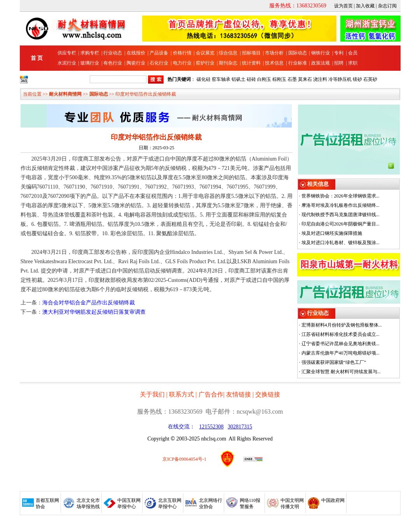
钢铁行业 (321, 53)
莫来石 (305, 79)
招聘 (339, 63)
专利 (339, 53)
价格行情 (182, 53)
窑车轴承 (221, 79)
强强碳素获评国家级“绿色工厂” (334, 362)
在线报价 (136, 53)
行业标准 (298, 63)
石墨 (292, 79)
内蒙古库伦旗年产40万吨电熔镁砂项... (341, 353)
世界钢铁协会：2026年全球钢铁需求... (341, 196)
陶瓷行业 (136, 63)
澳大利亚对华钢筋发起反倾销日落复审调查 (94, 312)
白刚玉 (264, 79)
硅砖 (251, 79)
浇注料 (320, 79)
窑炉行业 (205, 63)
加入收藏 (365, 6)
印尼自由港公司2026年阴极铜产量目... (341, 224)
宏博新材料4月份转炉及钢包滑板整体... (342, 325)
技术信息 (274, 63)
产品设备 (159, 53)
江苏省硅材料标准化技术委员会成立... (341, 334)
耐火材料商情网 (65, 94)
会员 (353, 53)
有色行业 (113, 63)
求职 (353, 63)
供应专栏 (67, 53)
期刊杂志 (228, 63)
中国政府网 (333, 500)
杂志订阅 (387, 6)
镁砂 (357, 79)
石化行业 (159, 63)
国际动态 (298, 53)
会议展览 (205, 53)
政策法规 (321, 63)
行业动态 (113, 53)
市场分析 (274, 53)
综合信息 (228, 53)
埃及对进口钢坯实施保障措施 (332, 233)
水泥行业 (67, 63)
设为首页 (343, 6)
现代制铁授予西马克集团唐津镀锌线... (341, 215)
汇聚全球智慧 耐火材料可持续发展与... (341, 372)
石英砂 (370, 79)
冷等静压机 (340, 79)
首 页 (37, 58)
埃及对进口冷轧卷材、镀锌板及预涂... (341, 243)
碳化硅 (204, 79)
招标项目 (251, 53)
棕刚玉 (279, 79)
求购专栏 (90, 53)
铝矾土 (239, 79)
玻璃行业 (90, 63)
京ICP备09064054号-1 (184, 459)
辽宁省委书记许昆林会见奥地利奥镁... (341, 344)
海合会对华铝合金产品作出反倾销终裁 (89, 303)
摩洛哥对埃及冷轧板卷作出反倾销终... (341, 205)
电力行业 (182, 63)
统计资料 (251, 63)
